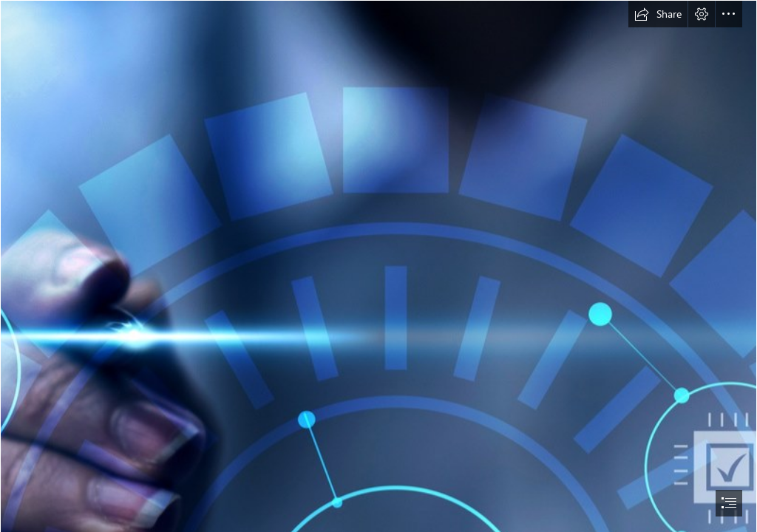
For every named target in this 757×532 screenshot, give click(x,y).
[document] (378, 266)
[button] (658, 14)
